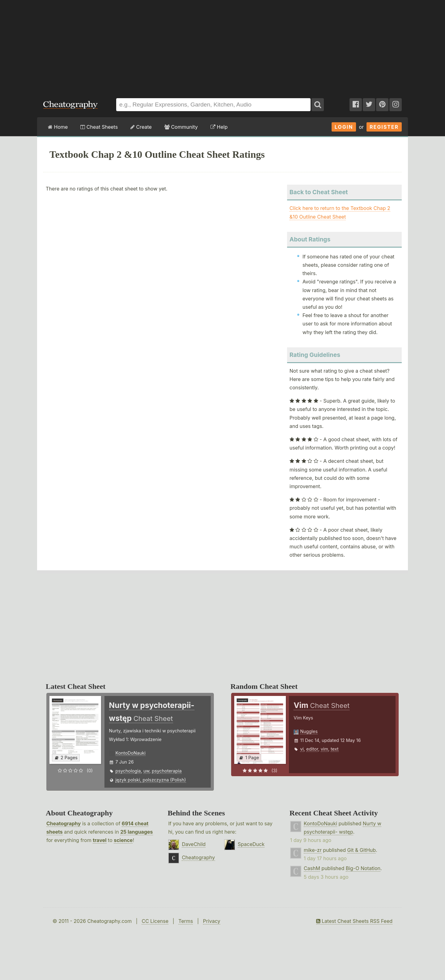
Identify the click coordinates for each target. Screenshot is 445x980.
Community (181, 127)
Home (58, 127)
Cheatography (64, 823)
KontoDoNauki (131, 753)
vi (302, 749)
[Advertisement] (222, 46)
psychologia (128, 771)
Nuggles (309, 731)
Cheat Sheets (99, 127)
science (123, 840)
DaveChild (194, 844)
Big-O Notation (363, 868)
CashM (312, 868)
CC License (155, 921)
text (335, 749)
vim (324, 749)
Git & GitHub (362, 850)
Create (141, 127)
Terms (186, 921)
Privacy (212, 921)
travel (100, 840)
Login (344, 127)
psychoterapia (167, 771)
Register (384, 127)
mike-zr (313, 850)
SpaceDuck (251, 844)
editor (312, 749)
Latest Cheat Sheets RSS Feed (354, 921)
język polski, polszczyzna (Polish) (151, 780)
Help (219, 127)
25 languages (136, 832)
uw (146, 771)
